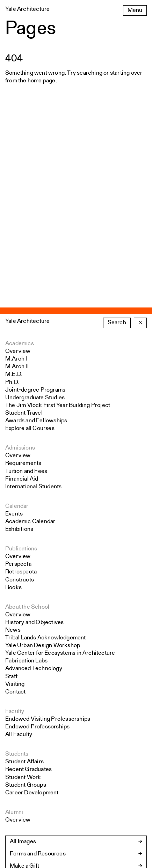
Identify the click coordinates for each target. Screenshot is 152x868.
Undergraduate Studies (35, 244)
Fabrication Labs (26, 507)
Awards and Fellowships (36, 267)
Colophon (18, 846)
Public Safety (22, 838)
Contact (15, 538)
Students (17, 600)
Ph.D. (12, 228)
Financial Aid (22, 325)
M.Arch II (17, 213)
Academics (20, 190)
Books (13, 434)
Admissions (20, 294)
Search (117, 169)
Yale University (24, 854)
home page (42, 81)
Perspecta (18, 410)
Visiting (15, 530)
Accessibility (22, 818)
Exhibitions (19, 375)
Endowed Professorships (37, 573)
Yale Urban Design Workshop (43, 492)
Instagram (18, 805)
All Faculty (19, 581)
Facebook (18, 797)
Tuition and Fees (26, 317)
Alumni (14, 658)
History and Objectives (34, 469)
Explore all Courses (30, 275)
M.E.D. (14, 220)
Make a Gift (24, 712)
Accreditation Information (42, 749)
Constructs (20, 426)
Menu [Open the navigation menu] (135, 10)
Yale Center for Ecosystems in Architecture (60, 499)
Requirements (23, 309)
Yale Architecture (27, 167)
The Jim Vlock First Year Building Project (58, 251)
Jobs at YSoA (27, 737)
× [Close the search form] (140, 169)
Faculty (15, 558)
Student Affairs (24, 608)
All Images (23, 688)
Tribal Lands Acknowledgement (46, 484)
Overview (18, 197)
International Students (33, 333)
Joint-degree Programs (35, 236)
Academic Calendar (30, 368)
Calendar (17, 352)
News (13, 476)
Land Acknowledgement (36, 825)
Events (14, 360)
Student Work (23, 624)
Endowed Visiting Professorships (48, 565)
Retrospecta (21, 418)
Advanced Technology (34, 515)
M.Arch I (16, 205)
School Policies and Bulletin (45, 724)
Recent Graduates (28, 615)
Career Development (32, 639)
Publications (21, 395)
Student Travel (24, 259)
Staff (11, 523)
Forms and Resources (38, 700)
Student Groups (26, 631)
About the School (27, 453)
